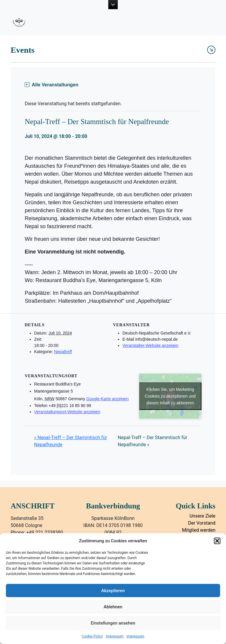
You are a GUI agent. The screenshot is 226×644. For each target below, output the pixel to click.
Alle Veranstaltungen (51, 85)
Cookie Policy (92, 636)
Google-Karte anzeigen (107, 399)
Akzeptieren (113, 591)
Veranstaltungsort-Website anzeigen (67, 412)
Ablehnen (113, 607)
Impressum (115, 636)
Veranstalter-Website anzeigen (150, 345)
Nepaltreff (63, 352)
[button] (217, 541)
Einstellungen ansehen (113, 623)
